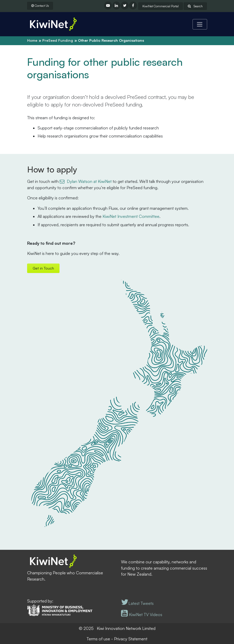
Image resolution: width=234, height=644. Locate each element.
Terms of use (98, 639)
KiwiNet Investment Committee (131, 216)
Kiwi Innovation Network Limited (126, 628)
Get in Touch (43, 268)
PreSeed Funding (58, 40)
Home (32, 40)
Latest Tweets (137, 603)
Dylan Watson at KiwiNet (89, 181)
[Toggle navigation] (200, 24)
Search (195, 6)
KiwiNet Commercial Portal (161, 6)
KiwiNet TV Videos (142, 615)
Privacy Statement (131, 639)
